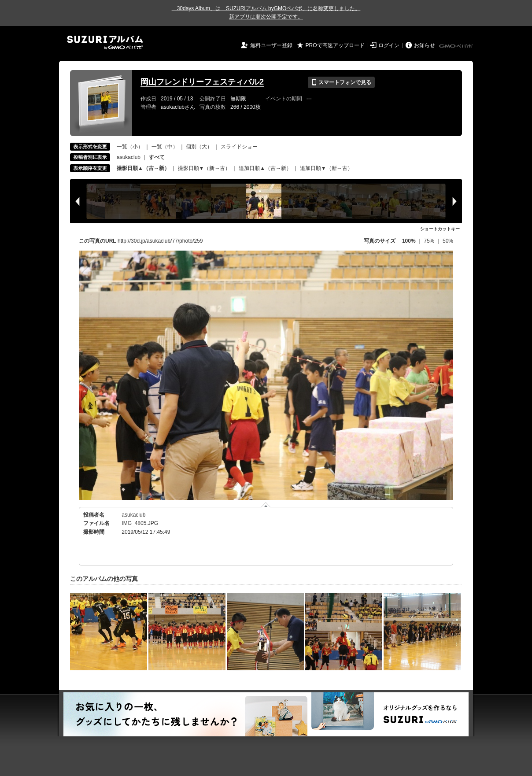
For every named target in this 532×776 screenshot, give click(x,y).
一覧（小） (130, 147)
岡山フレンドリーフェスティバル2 (202, 82)
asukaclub (129, 157)
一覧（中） (165, 147)
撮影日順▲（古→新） (143, 168)
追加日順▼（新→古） (326, 168)
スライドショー (239, 147)
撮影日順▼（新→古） (204, 168)
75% (430, 241)
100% (409, 241)
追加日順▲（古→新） (265, 168)
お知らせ (425, 45)
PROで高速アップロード (335, 45)
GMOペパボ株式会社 (457, 46)
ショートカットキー (440, 229)
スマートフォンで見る (341, 82)
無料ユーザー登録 (271, 45)
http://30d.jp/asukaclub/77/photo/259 (160, 241)
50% (448, 241)
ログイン (389, 45)
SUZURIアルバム (105, 42)
